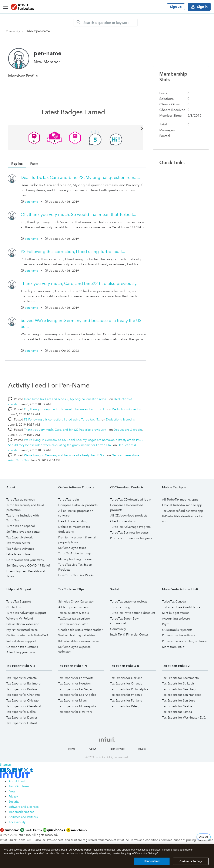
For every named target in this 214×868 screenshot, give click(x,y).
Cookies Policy (82, 850)
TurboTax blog (120, 607)
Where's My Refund (20, 618)
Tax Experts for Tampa (177, 712)
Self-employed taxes (72, 548)
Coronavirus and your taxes (25, 560)
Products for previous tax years (131, 538)
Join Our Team (19, 786)
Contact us (14, 607)
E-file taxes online (18, 554)
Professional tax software (179, 635)
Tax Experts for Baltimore (23, 683)
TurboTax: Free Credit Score (181, 607)
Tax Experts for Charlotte (23, 695)
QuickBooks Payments (177, 630)
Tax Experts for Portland (126, 700)
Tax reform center (18, 543)
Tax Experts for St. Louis (178, 683)
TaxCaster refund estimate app (183, 511)
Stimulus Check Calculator (76, 601)
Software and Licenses (24, 807)
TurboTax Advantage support (26, 613)
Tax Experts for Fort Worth (76, 678)
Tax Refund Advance (20, 549)
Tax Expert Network (20, 537)
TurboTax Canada (174, 601)
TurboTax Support (19, 601)
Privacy (142, 749)
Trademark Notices (21, 812)
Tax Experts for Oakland (126, 678)
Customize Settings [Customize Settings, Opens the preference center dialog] (191, 862)
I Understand (152, 862)
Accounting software (176, 618)
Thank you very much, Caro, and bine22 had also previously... (80, 283)
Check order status (123, 521)
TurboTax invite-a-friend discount (133, 613)
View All (76, 128)
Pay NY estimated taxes (22, 630)
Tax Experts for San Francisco (182, 695)
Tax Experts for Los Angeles (77, 695)
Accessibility (17, 822)
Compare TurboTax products (78, 505)
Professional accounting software (184, 641)
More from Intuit (173, 647)
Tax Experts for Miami (73, 700)
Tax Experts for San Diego (180, 689)
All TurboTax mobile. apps (180, 499)
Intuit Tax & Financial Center (129, 634)
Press (12, 791)
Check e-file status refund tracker (80, 630)
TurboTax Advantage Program (130, 527)
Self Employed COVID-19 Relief (28, 565)
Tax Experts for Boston (22, 689)
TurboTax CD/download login (131, 499)
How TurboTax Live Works (76, 575)
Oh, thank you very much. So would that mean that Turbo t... (78, 214)
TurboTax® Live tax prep (75, 553)
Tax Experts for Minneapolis (77, 706)
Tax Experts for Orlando (126, 683)
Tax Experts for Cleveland (24, 706)
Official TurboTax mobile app (182, 505)
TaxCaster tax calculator (74, 618)
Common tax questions (22, 647)
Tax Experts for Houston (74, 683)
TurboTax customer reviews (129, 601)
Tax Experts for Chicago (23, 700)
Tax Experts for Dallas (21, 712)
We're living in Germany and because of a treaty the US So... (65, 455)
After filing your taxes (21, 652)
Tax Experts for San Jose (179, 700)
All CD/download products (129, 515)
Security (14, 802)
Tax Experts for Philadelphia (129, 689)
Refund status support (21, 641)
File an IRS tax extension (23, 624)
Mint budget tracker (175, 613)
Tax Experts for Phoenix (126, 695)
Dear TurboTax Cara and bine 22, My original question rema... (80, 177)
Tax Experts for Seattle (177, 706)
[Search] (106, 23)
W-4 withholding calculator (77, 635)
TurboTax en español (21, 526)
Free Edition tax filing (73, 521)
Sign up (176, 7)
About (93, 749)
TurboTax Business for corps (129, 532)
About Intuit (17, 781)
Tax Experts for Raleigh (126, 706)
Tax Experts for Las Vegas (75, 689)
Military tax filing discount (76, 559)
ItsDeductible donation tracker (79, 641)
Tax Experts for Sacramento (180, 678)
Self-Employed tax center (23, 532)
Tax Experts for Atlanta (21, 678)
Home (72, 749)
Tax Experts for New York (75, 712)
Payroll (167, 624)
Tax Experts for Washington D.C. (184, 717)
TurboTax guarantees (21, 499)
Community (13, 31)
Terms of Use (117, 749)
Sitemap (6, 765)
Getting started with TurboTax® (27, 635)
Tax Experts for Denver (22, 717)
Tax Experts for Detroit (22, 723)
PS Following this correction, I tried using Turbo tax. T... (73, 251)
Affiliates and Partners (23, 817)
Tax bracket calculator (73, 624)
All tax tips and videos (73, 607)
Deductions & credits (126, 409)
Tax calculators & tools (73, 613)
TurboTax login (69, 499)
